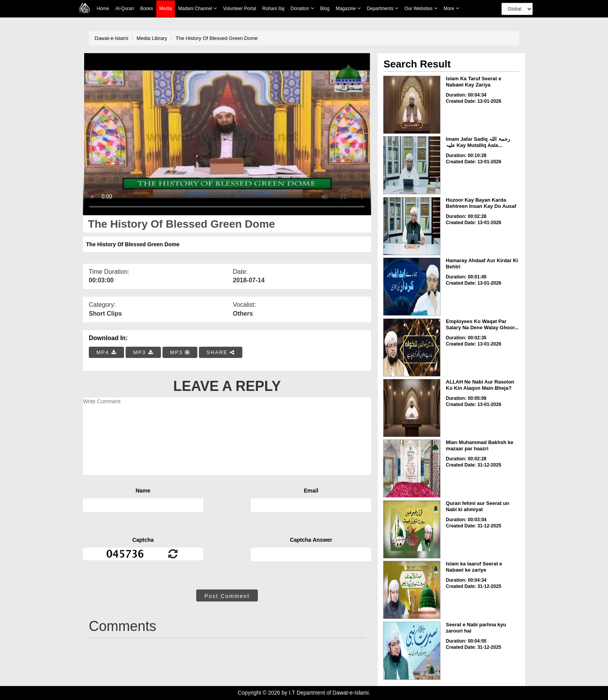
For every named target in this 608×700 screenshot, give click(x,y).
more (451, 8)
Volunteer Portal (239, 9)
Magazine (348, 8)
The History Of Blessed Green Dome (217, 38)
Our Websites (421, 8)
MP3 (143, 352)
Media (166, 9)
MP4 (107, 352)
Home (103, 9)
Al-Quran (124, 9)
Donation (302, 8)
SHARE (220, 352)
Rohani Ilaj (274, 9)
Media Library (152, 38)
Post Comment (227, 596)
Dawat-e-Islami (111, 38)
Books (146, 9)
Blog (325, 9)
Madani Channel (197, 8)
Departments (383, 8)
